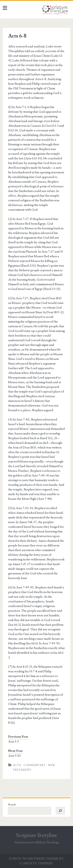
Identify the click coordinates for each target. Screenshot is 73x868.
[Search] (60, 811)
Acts (17, 765)
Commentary (35, 765)
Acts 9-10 (14, 756)
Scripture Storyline (36, 835)
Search (12, 805)
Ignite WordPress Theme (34, 859)
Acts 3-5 (13, 742)
